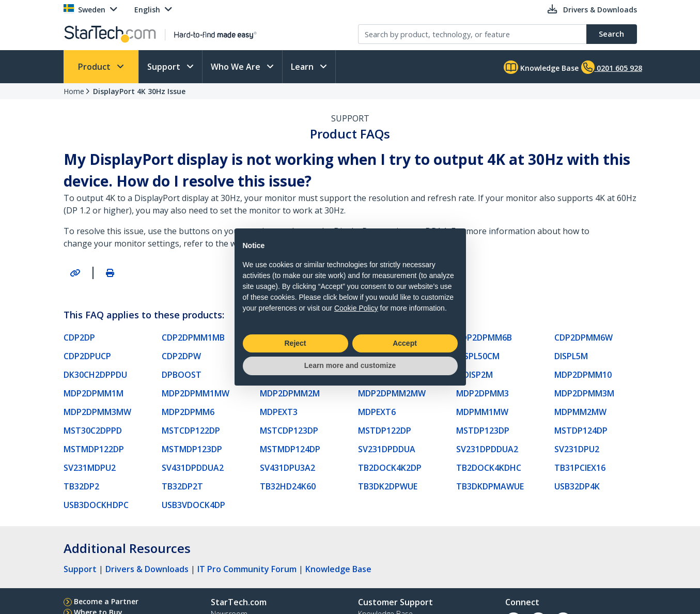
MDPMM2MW (580, 412)
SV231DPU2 (577, 449)
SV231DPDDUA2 (487, 449)
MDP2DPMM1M (94, 393)
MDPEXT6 (377, 412)
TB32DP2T (182, 486)
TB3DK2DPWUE (388, 486)
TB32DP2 (81, 486)
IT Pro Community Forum (247, 569)
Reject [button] (295, 343)
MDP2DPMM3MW (97, 412)
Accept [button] (405, 343)
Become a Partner (106, 601)
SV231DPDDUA (387, 449)
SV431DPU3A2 (287, 468)
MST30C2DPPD (93, 431)
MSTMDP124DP (290, 449)
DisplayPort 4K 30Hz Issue (139, 91)
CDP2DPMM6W (584, 337)
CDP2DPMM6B (484, 337)
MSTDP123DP (483, 431)
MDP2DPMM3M (584, 393)
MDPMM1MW (482, 412)
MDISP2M (475, 375)
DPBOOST (182, 375)
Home (74, 91)
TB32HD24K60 (288, 486)
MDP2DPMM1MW (196, 393)
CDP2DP (79, 337)
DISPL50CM (478, 356)
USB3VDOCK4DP (193, 505)
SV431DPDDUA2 (193, 468)
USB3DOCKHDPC (96, 505)
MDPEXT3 (279, 412)
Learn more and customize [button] (350, 365)
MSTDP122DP (385, 431)
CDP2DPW (181, 356)
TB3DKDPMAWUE (490, 486)
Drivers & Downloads (147, 569)
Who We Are (237, 67)
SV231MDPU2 (90, 468)
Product (95, 67)
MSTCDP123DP (289, 431)
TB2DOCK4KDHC (489, 468)
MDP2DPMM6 (188, 412)
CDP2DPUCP (87, 356)
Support (165, 67)
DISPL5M (571, 356)
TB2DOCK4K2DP (390, 468)
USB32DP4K (577, 486)
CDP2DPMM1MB (193, 337)
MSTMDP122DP (94, 449)
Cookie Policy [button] (356, 308)
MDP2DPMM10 (583, 375)
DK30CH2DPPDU (95, 375)
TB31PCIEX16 (580, 468)
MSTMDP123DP (192, 449)
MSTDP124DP (581, 431)
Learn (303, 67)
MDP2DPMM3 (483, 393)
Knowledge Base (541, 67)
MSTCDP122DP (191, 431)
